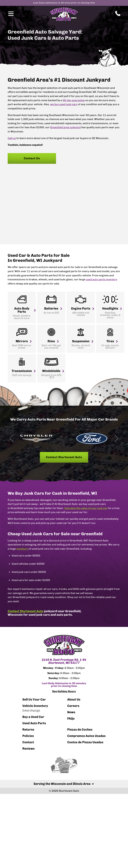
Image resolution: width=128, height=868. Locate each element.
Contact (28, 743)
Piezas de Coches (80, 730)
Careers (73, 706)
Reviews (28, 749)
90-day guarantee (74, 100)
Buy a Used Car (33, 717)
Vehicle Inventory (35, 706)
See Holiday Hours (64, 692)
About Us (74, 700)
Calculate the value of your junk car (86, 509)
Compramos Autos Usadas (86, 736)
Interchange (31, 711)
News (71, 713)
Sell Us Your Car (34, 700)
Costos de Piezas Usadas (85, 743)
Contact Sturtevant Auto (64, 458)
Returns (28, 730)
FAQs (71, 719)
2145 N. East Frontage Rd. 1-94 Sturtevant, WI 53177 (64, 662)
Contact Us (32, 158)
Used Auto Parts (34, 724)
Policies (28, 736)
